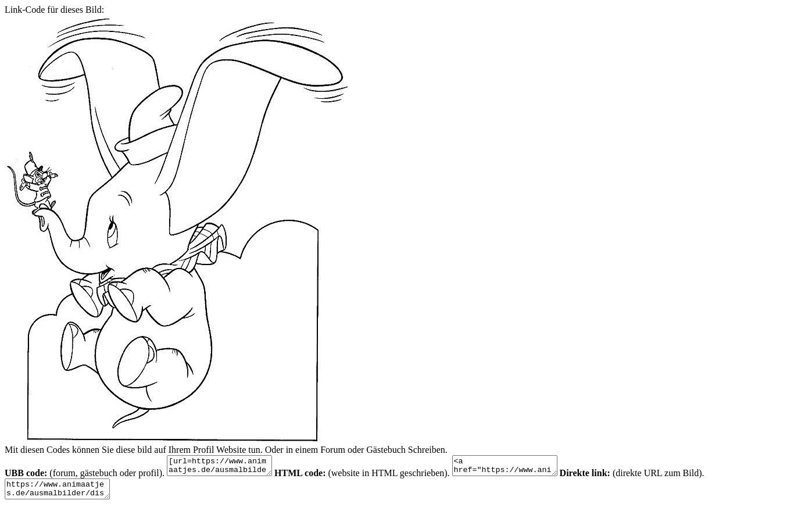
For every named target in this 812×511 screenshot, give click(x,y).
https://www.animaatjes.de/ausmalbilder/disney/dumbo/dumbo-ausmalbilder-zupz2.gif (63, 494)
